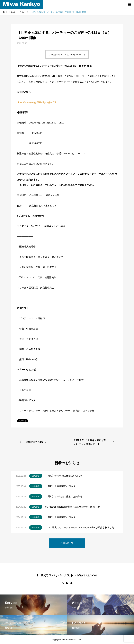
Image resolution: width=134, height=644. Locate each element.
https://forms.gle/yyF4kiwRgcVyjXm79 (36, 102)
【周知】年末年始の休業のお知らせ (64, 476)
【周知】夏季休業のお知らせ (60, 486)
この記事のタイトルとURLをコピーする (67, 54)
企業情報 (36, 476)
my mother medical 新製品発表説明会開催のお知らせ (73, 507)
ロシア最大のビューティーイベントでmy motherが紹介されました (80, 527)
